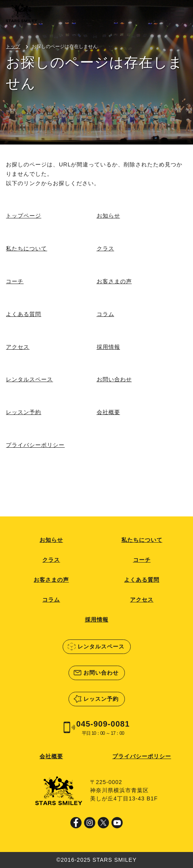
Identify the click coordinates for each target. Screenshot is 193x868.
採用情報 (108, 347)
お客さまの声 (114, 281)
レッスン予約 (23, 412)
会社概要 (108, 412)
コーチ (15, 281)
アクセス (18, 347)
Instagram (90, 823)
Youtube (117, 823)
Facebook (76, 823)
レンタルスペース (29, 379)
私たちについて (26, 248)
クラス (106, 248)
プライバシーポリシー (35, 445)
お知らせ (108, 216)
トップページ (23, 216)
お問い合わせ (114, 379)
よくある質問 (23, 314)
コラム (106, 314)
